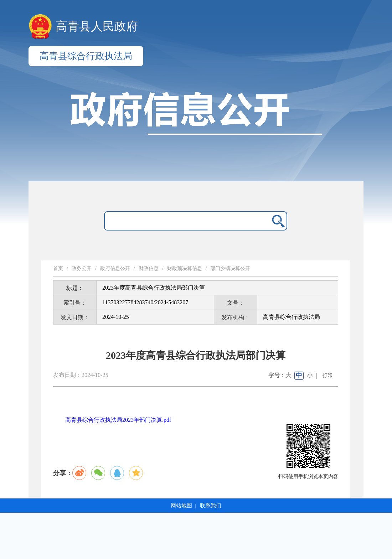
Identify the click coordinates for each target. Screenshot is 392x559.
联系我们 (211, 506)
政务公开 (82, 268)
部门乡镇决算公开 (230, 268)
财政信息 (149, 268)
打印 (327, 375)
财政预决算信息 (185, 268)
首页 (58, 268)
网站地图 (181, 506)
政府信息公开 (115, 268)
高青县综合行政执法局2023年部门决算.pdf (118, 420)
